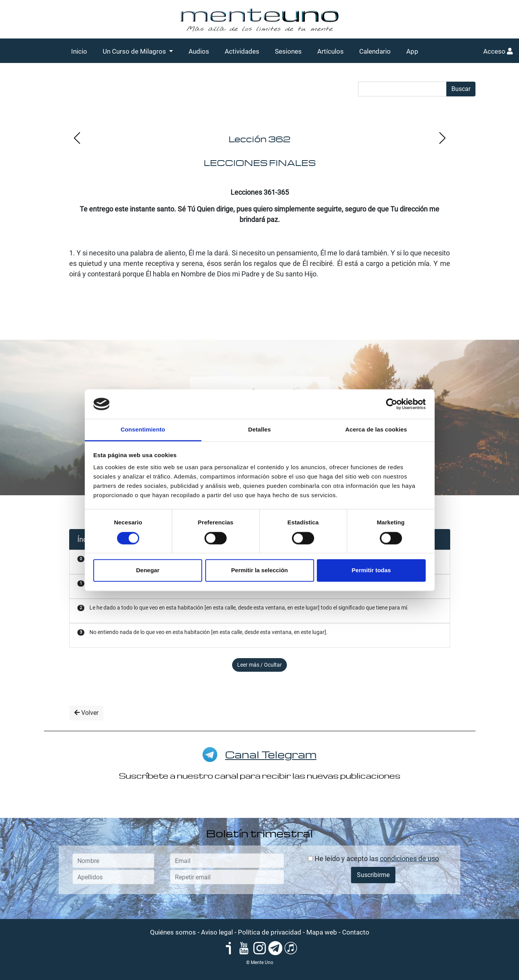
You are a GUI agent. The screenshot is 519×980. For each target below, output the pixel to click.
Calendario (375, 51)
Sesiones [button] (288, 51)
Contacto (356, 932)
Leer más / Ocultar (259, 665)
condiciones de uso (409, 859)
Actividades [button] (242, 51)
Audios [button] (199, 51)
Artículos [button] (330, 51)
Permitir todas (371, 570)
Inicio (79, 51)
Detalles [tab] (259, 430)
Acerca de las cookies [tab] (376, 430)
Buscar (461, 89)
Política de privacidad (270, 932)
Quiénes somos (173, 932)
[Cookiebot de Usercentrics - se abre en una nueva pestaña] (392, 404)
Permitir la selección (260, 570)
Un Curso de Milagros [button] (135, 51)
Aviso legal (217, 932)
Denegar (148, 570)
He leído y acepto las (373, 859)
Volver (86, 713)
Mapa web (322, 932)
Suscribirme (373, 875)
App (412, 51)
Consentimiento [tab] (143, 430)
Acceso (498, 51)
